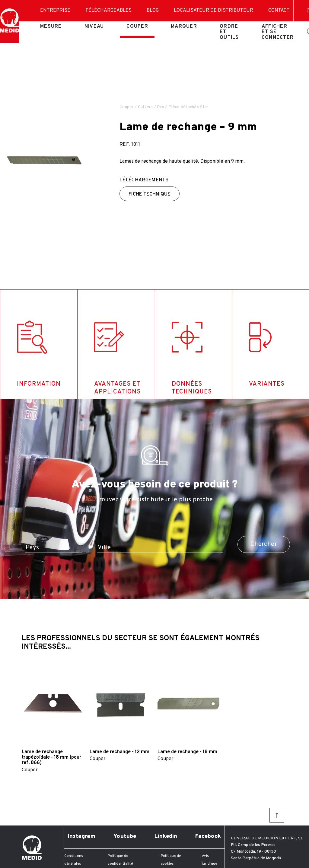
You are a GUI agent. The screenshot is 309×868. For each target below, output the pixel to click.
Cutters (145, 107)
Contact (279, 11)
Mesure (51, 27)
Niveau (94, 27)
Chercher (264, 544)
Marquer (184, 27)
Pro (161, 107)
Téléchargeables (108, 11)
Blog (153, 11)
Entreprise (55, 11)
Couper (137, 27)
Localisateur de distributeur (213, 11)
